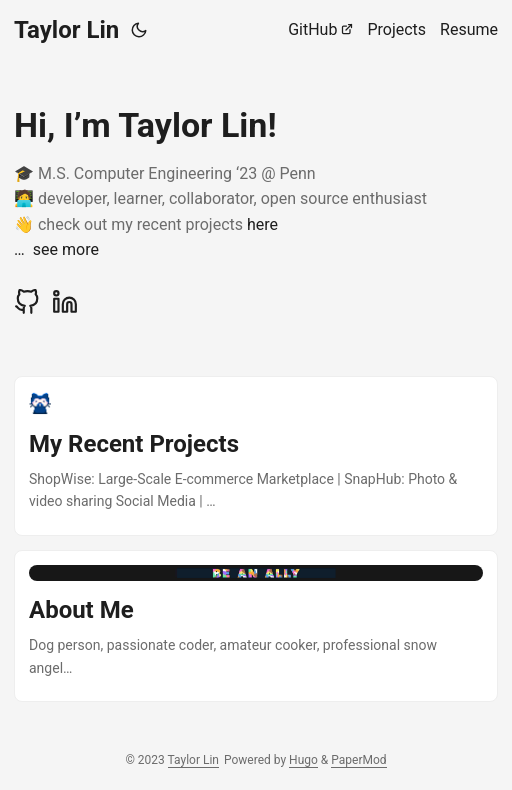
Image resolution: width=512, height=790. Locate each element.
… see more (56, 249)
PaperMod (358, 760)
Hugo (303, 760)
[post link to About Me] (256, 626)
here (262, 224)
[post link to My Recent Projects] (256, 456)
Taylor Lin (66, 30)
